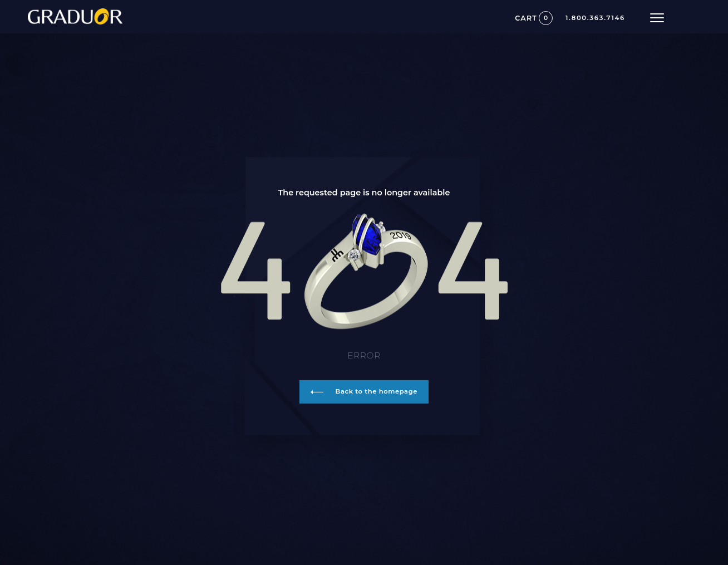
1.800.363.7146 (595, 18)
